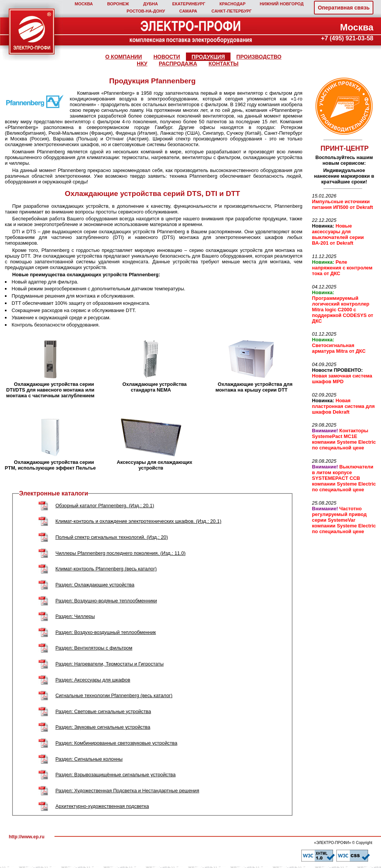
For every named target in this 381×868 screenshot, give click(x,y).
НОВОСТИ (167, 57)
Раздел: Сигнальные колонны (89, 759)
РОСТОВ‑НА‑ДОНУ (146, 11)
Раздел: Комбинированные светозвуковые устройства (116, 743)
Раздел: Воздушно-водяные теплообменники (106, 601)
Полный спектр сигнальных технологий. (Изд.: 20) (111, 537)
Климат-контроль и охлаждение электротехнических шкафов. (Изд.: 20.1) (138, 521)
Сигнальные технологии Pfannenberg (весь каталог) (114, 695)
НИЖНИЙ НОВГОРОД (282, 4)
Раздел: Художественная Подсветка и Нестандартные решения (127, 791)
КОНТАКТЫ (223, 64)
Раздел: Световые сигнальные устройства (103, 711)
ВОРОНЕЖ (118, 4)
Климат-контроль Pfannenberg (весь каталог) (106, 569)
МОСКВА (84, 4)
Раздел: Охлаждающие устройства (95, 585)
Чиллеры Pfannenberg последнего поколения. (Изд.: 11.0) (120, 553)
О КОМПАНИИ (123, 57)
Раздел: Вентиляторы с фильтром (94, 648)
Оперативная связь (344, 8)
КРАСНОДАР (232, 4)
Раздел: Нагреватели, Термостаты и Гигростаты (109, 664)
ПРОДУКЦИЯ (208, 57)
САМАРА (188, 11)
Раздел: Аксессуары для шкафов (93, 680)
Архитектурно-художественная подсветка (102, 806)
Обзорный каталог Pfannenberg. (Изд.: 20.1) (105, 506)
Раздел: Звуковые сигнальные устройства (103, 727)
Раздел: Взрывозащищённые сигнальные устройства (115, 775)
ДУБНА (151, 4)
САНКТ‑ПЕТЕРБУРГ (232, 11)
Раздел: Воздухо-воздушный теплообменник (106, 632)
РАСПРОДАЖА (178, 64)
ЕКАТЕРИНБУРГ (189, 4)
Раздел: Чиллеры (75, 616)
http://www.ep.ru (27, 837)
